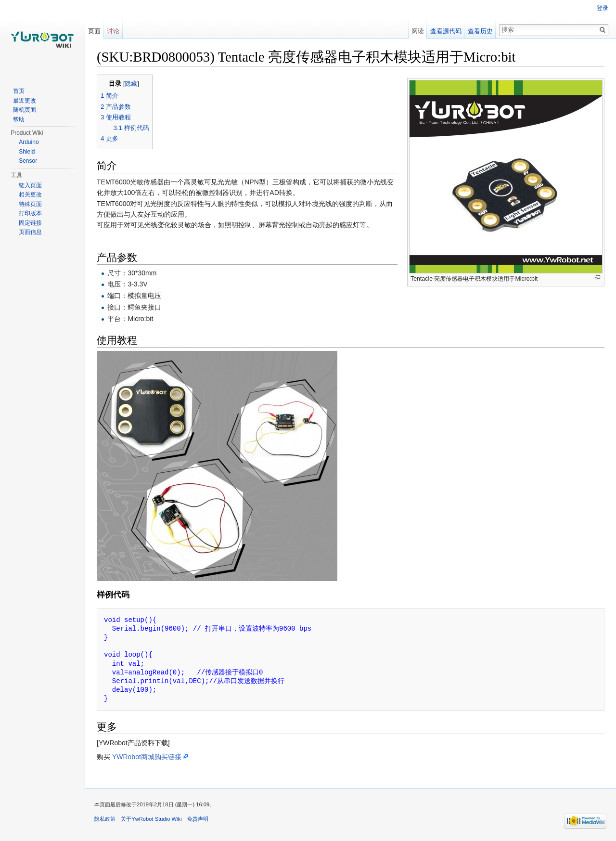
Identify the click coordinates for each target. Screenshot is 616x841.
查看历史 (480, 31)
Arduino (29, 142)
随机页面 (25, 110)
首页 (19, 91)
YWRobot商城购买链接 (147, 757)
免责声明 (198, 819)
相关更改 (30, 194)
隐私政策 (105, 819)
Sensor (28, 161)
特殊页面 (30, 204)
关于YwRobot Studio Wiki (151, 819)
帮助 (19, 119)
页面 (94, 31)
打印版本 (30, 213)
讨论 (113, 31)
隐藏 (131, 84)
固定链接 (30, 223)
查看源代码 (446, 31)
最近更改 (25, 101)
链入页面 (30, 185)
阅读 (418, 31)
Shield (27, 152)
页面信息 (30, 232)
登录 (603, 8)
